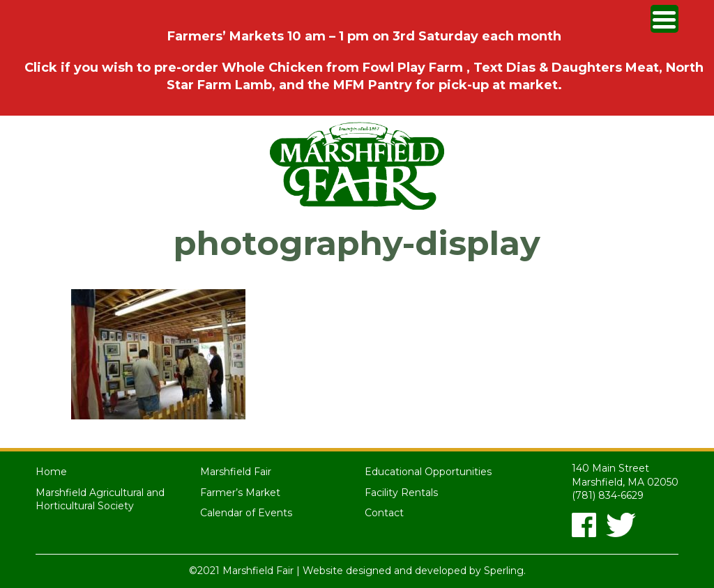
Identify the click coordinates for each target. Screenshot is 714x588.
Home (51, 472)
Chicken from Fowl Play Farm (367, 68)
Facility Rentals (401, 493)
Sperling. (505, 571)
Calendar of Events (246, 513)
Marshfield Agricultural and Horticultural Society (100, 500)
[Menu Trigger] (664, 19)
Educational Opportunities (428, 472)
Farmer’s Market (240, 493)
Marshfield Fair (236, 472)
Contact (384, 513)
